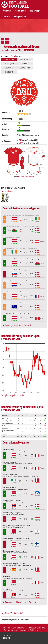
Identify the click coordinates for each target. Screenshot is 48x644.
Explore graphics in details (14, 395)
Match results (25, 59)
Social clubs (34, 630)
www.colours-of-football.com (26, 177)
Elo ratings (35, 11)
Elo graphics (9, 68)
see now (29, 50)
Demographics (25, 68)
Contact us (29, 628)
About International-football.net (14, 628)
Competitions (20, 17)
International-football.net (7, 637)
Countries (6, 17)
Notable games (9, 64)
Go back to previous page (14, 613)
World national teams (11, 630)
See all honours (10, 191)
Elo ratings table (39, 628)
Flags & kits (9, 72)
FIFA (21, 140)
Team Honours (25, 64)
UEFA (12, 56)
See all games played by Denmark (18, 325)
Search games (20, 11)
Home (8, 11)
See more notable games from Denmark (20, 602)
